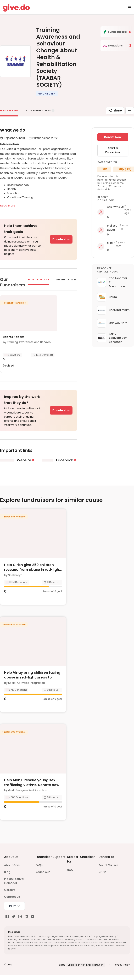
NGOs (102, 872)
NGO (70, 870)
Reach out (43, 872)
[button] (47, 94)
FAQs (39, 865)
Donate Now (61, 239)
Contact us (12, 897)
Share (115, 111)
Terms (61, 965)
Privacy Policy (122, 965)
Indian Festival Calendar (14, 881)
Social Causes (108, 865)
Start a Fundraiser (113, 150)
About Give (12, 865)
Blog (7, 872)
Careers (10, 890)
